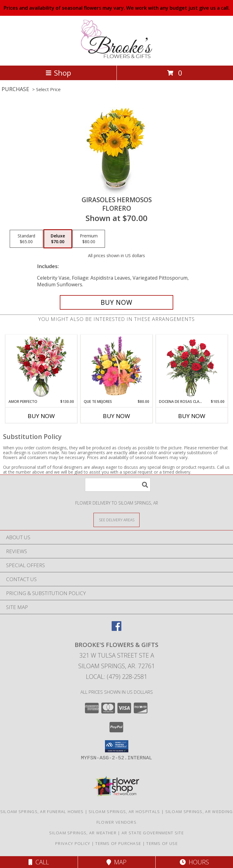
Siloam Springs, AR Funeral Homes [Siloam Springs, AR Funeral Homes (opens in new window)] (42, 812)
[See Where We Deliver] (116, 520)
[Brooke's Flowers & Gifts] (117, 57)
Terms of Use (162, 843)
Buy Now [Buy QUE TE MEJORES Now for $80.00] (116, 416)
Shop (58, 73)
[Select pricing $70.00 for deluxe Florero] (58, 239)
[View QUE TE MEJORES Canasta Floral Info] (117, 367)
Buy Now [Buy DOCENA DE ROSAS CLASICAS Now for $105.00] (192, 416)
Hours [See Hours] (194, 862)
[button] (117, 746)
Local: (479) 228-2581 (116, 677)
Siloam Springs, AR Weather (83, 833)
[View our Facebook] (116, 629)
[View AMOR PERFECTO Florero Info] (41, 367)
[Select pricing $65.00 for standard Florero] (26, 239)
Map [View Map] (116, 862)
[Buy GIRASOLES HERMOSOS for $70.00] (116, 302)
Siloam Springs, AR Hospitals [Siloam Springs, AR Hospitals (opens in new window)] (124, 812)
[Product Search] (118, 485)
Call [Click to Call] (39, 862)
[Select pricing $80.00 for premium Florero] (89, 239)
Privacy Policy (73, 843)
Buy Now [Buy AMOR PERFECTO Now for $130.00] (41, 416)
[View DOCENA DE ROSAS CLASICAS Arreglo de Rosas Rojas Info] (192, 367)
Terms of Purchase (118, 843)
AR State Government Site (153, 833)
